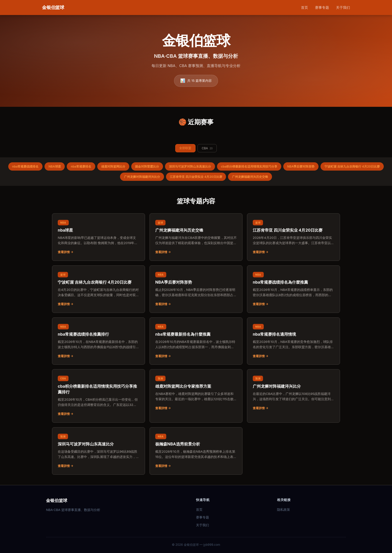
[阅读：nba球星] (98, 237)
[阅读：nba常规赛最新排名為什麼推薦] (196, 341)
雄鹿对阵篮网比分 (113, 166)
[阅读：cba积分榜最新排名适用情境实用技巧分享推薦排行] (98, 396)
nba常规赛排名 (81, 166)
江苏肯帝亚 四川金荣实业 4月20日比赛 (196, 177)
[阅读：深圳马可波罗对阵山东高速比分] (98, 451)
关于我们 (343, 7)
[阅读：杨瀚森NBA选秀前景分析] (196, 451)
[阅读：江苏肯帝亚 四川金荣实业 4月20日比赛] (293, 237)
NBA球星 (54, 166)
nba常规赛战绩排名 (25, 166)
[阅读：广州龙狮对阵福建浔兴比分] (293, 393)
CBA (207, 148)
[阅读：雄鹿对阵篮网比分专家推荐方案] (196, 393)
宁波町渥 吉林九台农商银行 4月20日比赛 (353, 166)
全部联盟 (185, 148)
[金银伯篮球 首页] (53, 8)
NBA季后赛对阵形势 (301, 166)
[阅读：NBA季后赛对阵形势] (196, 289)
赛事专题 (322, 7)
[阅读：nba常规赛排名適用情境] (293, 341)
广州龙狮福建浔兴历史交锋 (250, 177)
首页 (304, 7)
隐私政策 (283, 509)
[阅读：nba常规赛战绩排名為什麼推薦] (293, 289)
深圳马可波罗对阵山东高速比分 (190, 166)
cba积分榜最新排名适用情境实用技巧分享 (249, 166)
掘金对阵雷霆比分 (147, 166)
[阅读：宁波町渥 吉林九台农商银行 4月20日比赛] (98, 289)
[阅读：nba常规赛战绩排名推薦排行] (98, 341)
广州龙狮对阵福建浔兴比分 (142, 177)
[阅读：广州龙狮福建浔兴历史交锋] (196, 237)
